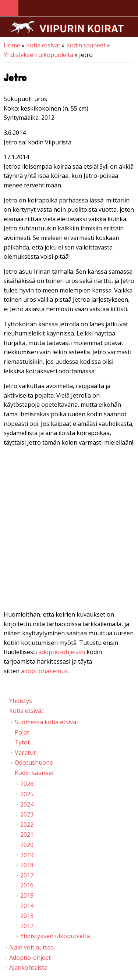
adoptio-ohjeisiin (62, 652)
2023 (27, 814)
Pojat (22, 732)
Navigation (9, 8)
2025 (27, 794)
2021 (27, 834)
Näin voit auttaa (31, 947)
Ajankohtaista (28, 968)
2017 (27, 875)
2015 (27, 895)
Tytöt (22, 742)
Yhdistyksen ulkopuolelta (38, 55)
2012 (27, 926)
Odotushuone (34, 762)
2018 (27, 865)
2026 (27, 784)
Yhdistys (21, 701)
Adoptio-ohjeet (30, 958)
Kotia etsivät (43, 45)
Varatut (25, 753)
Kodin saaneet (86, 45)
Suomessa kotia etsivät (47, 722)
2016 (27, 885)
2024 (27, 804)
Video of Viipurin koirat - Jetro (69, 530)
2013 (27, 916)
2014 (27, 906)
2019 (27, 855)
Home (12, 45)
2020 (27, 845)
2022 (27, 825)
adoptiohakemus (44, 671)
